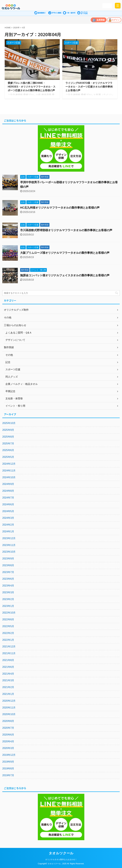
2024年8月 (8, 491)
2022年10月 (9, 613)
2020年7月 (8, 728)
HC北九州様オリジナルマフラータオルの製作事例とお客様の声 (60, 208)
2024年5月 (8, 511)
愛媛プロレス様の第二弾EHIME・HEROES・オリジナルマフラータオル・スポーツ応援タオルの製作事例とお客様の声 (32, 87)
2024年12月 (9, 464)
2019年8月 (8, 769)
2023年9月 (8, 559)
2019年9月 (8, 762)
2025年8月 (8, 437)
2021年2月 (8, 687)
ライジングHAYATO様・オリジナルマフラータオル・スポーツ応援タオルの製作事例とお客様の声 (89, 87)
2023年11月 (9, 545)
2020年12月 (9, 701)
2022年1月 (8, 640)
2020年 (16, 28)
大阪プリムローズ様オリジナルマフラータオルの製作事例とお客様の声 (65, 253)
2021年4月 (8, 674)
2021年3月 (8, 680)
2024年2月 (8, 525)
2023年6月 (8, 579)
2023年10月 (9, 552)
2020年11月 (9, 708)
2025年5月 (8, 457)
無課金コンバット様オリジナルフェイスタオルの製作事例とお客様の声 (65, 275)
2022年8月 (8, 619)
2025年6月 (8, 450)
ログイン (116, 20)
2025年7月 (8, 444)
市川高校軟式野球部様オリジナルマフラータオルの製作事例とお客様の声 (66, 230)
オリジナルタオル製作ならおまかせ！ (61, 859)
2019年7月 (8, 775)
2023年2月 (8, 599)
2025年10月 (9, 423)
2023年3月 (8, 592)
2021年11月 (9, 653)
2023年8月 (8, 565)
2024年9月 (8, 484)
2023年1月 (8, 606)
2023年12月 (9, 538)
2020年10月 (9, 714)
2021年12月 (9, 647)
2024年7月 (8, 498)
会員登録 (101, 20)
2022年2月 (8, 633)
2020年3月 (8, 748)
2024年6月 (8, 504)
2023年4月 (8, 586)
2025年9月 (8, 430)
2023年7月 (8, 572)
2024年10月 (9, 477)
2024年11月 (9, 471)
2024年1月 (8, 531)
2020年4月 (8, 741)
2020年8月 (8, 721)
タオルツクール (61, 853)
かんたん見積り (107, 5)
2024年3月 (8, 518)
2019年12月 (9, 755)
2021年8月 (8, 660)
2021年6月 (8, 667)
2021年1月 (8, 694)
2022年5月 (8, 626)
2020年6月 (8, 735)
